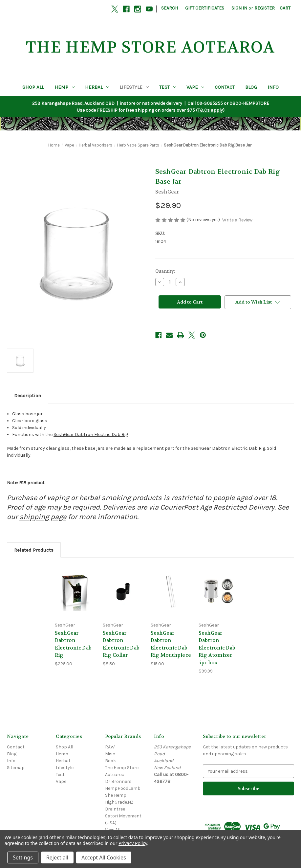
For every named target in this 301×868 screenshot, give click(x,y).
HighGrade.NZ (119, 802)
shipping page (43, 517)
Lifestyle (134, 87)
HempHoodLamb (123, 788)
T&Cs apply (210, 110)
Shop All (33, 87)
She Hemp (116, 795)
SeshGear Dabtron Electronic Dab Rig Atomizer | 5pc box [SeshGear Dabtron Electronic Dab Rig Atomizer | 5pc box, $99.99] (217, 648)
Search (170, 8)
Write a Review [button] (237, 220)
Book (110, 761)
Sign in (239, 8)
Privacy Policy (133, 843)
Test (168, 87)
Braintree (115, 809)
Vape (195, 87)
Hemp (64, 87)
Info (273, 87)
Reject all (57, 857)
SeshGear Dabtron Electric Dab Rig (91, 434)
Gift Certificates (205, 8)
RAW (110, 747)
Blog (251, 87)
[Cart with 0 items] (285, 8)
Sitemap (16, 768)
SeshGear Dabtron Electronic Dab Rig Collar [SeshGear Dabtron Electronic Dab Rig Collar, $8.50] (121, 644)
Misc (110, 754)
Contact (225, 87)
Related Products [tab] (34, 550)
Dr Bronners (118, 781)
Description (28, 396)
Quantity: (165, 271)
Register (265, 8)
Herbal (97, 87)
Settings (23, 857)
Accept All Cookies (104, 857)
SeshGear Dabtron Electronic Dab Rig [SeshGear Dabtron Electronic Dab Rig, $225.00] (73, 644)
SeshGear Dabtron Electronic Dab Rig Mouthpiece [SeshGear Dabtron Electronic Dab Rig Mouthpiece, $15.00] (171, 644)
